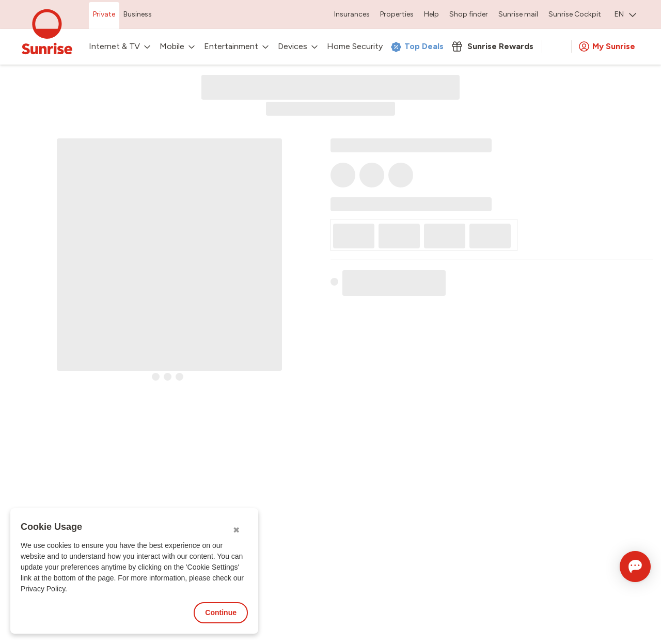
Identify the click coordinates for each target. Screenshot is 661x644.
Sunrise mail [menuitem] (518, 14)
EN (625, 14)
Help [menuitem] (431, 14)
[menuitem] (625, 15)
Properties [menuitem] (397, 14)
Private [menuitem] (104, 14)
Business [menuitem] (138, 14)
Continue (221, 612)
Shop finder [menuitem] (469, 14)
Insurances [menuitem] (352, 14)
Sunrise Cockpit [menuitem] (575, 14)
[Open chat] (621, 567)
